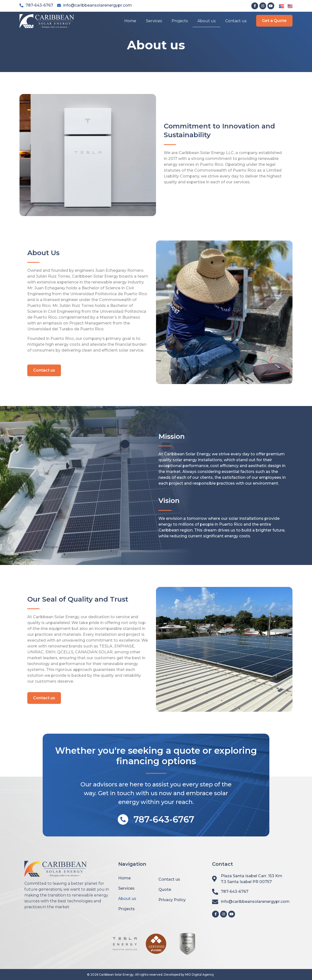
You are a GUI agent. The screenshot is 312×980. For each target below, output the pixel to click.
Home (130, 21)
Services (154, 21)
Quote (165, 890)
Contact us (236, 21)
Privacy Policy (172, 900)
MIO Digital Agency (200, 975)
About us (206, 21)
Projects (180, 21)
